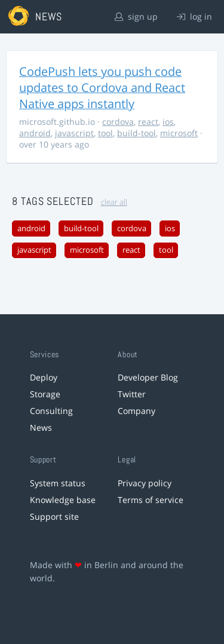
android (35, 133)
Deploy (44, 377)
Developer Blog (148, 377)
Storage (45, 394)
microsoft (179, 133)
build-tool (136, 133)
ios (168, 122)
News (41, 427)
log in (194, 16)
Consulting (51, 411)
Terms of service (151, 500)
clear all (114, 202)
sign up (136, 16)
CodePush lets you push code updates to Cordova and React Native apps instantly (102, 88)
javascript (74, 133)
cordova (118, 122)
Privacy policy (145, 483)
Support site (54, 516)
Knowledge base (63, 500)
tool (105, 133)
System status (58, 483)
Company (136, 411)
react (148, 122)
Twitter (132, 394)
